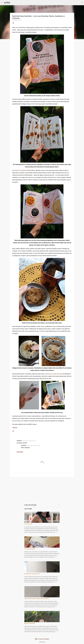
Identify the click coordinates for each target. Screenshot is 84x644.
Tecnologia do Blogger (42, 639)
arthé (7, 2)
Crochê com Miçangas (30, 549)
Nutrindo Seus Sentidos (19, 170)
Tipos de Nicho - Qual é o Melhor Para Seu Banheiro (37, 599)
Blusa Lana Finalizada (30, 623)
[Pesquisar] (12, 3)
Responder (20, 452)
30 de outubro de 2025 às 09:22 (33, 445)
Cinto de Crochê (28, 524)
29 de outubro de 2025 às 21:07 (29, 441)
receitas (15, 428)
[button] (13, 23)
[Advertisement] (42, 489)
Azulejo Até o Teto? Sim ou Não (32, 574)
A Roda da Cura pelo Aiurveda (53, 374)
